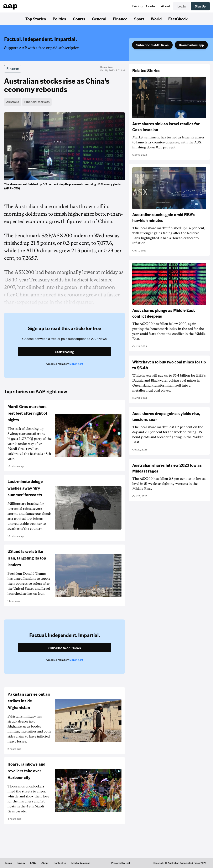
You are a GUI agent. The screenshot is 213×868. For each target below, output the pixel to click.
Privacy (21, 863)
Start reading (65, 352)
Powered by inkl (121, 863)
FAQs (33, 863)
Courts (79, 19)
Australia (13, 102)
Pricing (137, 6)
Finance (120, 19)
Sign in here (76, 364)
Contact (152, 6)
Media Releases (81, 863)
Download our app (191, 45)
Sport (139, 19)
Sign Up (200, 6)
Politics (59, 19)
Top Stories (36, 19)
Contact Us (60, 863)
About (165, 6)
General (99, 19)
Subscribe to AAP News (152, 45)
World (156, 19)
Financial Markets (37, 102)
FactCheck (178, 19)
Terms (8, 863)
